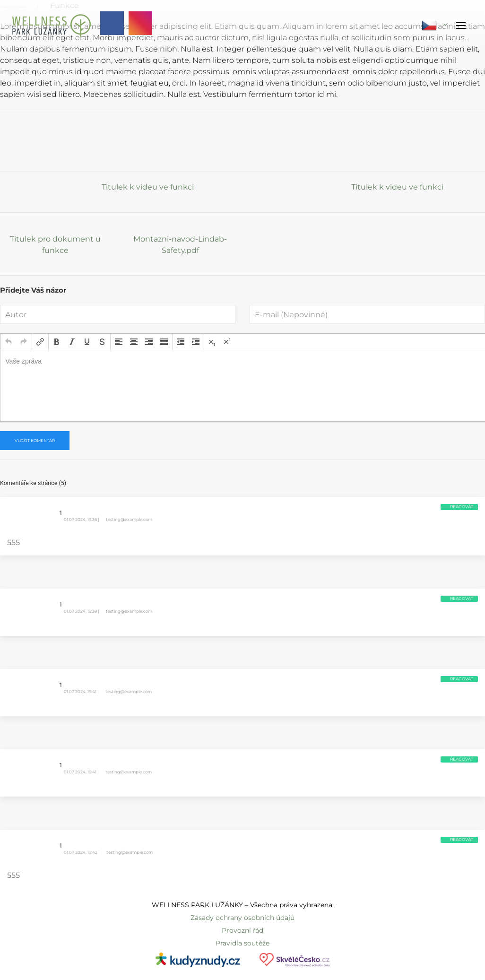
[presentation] (9, 342)
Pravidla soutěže (242, 943)
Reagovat (462, 507)
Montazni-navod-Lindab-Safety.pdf (180, 245)
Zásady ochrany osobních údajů (242, 918)
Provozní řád (242, 930)
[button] (9, 342)
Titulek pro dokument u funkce (55, 245)
